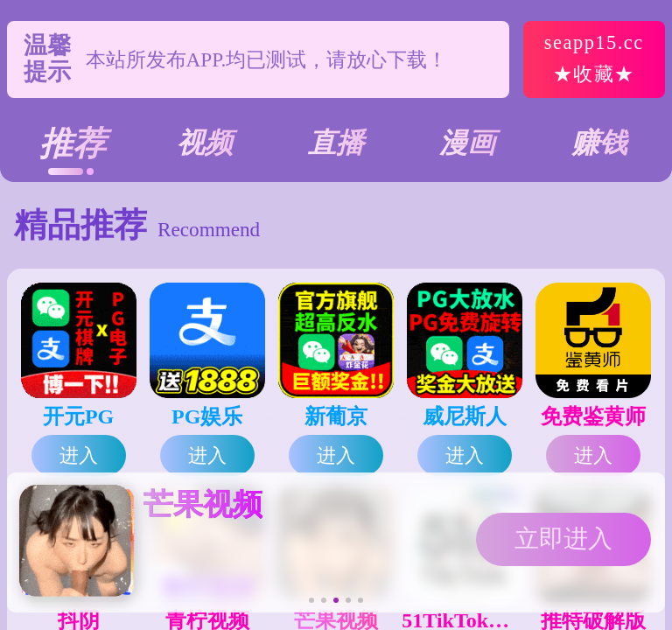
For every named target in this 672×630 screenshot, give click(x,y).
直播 (336, 143)
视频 (205, 143)
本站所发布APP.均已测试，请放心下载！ (267, 59)
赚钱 (599, 143)
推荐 (73, 143)
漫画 (467, 143)
